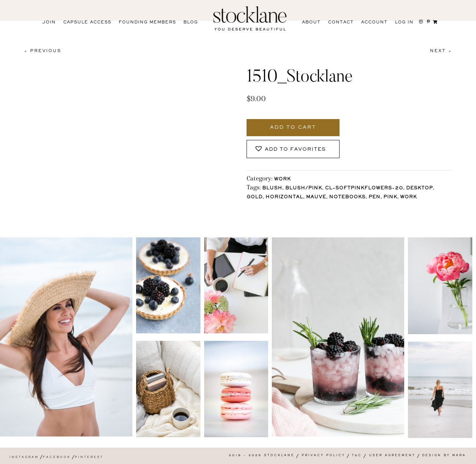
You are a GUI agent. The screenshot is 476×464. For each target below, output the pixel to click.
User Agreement (392, 456)
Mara (459, 456)
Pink (390, 197)
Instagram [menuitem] (24, 457)
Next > (441, 51)
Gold (255, 197)
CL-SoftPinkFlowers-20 (364, 188)
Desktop (419, 188)
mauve (316, 197)
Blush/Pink (304, 188)
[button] (293, 149)
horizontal (284, 197)
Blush (272, 188)
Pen (374, 197)
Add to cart (293, 128)
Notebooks (347, 197)
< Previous (42, 51)
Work (282, 180)
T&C (357, 456)
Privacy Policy (323, 456)
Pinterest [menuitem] (89, 457)
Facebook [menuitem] (57, 457)
